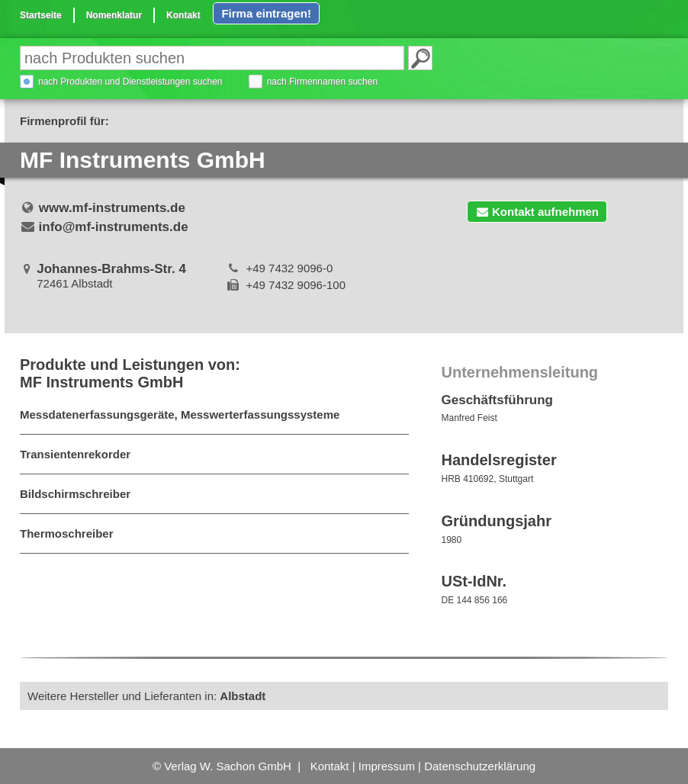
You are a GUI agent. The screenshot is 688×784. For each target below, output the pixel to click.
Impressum (387, 766)
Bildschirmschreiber (75, 494)
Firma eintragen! (266, 13)
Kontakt (183, 15)
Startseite (41, 15)
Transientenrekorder (75, 454)
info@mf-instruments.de (114, 227)
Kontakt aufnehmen (537, 212)
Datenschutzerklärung (480, 766)
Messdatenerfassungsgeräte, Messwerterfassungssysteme (180, 414)
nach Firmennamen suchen (322, 82)
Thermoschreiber (67, 533)
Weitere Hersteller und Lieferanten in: (146, 696)
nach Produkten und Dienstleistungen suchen (130, 82)
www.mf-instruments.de (112, 208)
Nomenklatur (114, 15)
